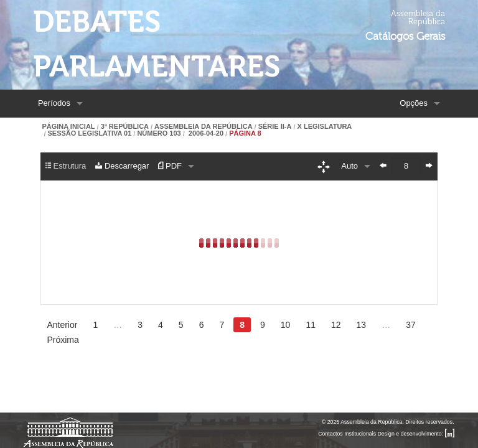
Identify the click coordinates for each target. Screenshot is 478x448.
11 (311, 325)
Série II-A (275, 127)
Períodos (54, 103)
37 (411, 325)
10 (286, 325)
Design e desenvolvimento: (416, 434)
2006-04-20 (205, 133)
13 (362, 325)
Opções (414, 103)
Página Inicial (68, 127)
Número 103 (159, 133)
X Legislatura (325, 127)
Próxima (63, 340)
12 (336, 325)
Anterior (62, 325)
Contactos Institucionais (347, 434)
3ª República (125, 127)
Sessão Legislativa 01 (89, 133)
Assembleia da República (203, 127)
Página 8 (245, 133)
